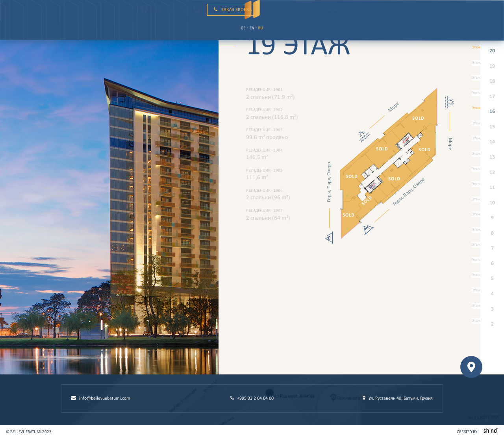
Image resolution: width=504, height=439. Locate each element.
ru (43, 32)
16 (488, 112)
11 (488, 188)
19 (488, 67)
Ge (24, 32)
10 (488, 203)
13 (488, 158)
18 (488, 82)
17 (488, 97)
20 (488, 51)
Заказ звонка (233, 10)
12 (488, 173)
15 (488, 127)
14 (488, 142)
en (33, 32)
